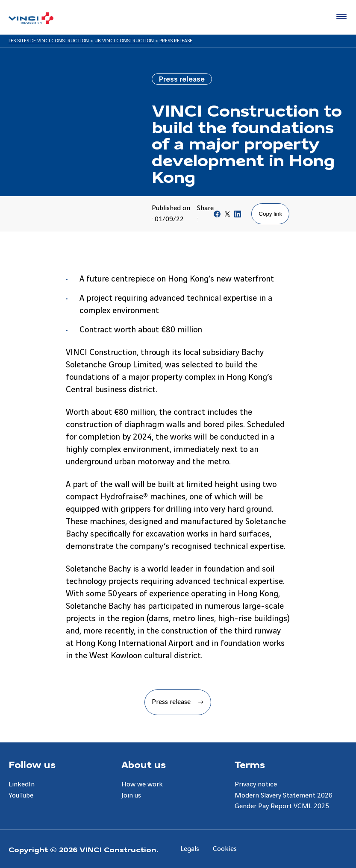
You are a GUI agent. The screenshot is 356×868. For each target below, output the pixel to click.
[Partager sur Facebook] (217, 216)
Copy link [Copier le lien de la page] (270, 214)
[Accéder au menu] (340, 17)
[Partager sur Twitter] (227, 216)
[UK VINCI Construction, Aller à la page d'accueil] (31, 18)
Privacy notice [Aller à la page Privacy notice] (256, 784)
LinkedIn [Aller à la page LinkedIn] (22, 784)
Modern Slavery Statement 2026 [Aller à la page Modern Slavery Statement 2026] (284, 796)
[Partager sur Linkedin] (238, 216)
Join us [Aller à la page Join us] (131, 796)
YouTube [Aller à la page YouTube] (21, 796)
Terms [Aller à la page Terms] (250, 764)
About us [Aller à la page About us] (144, 764)
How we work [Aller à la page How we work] (142, 784)
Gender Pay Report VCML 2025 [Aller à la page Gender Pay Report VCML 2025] (282, 806)
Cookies (225, 849)
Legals (190, 849)
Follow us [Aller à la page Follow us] (32, 764)
